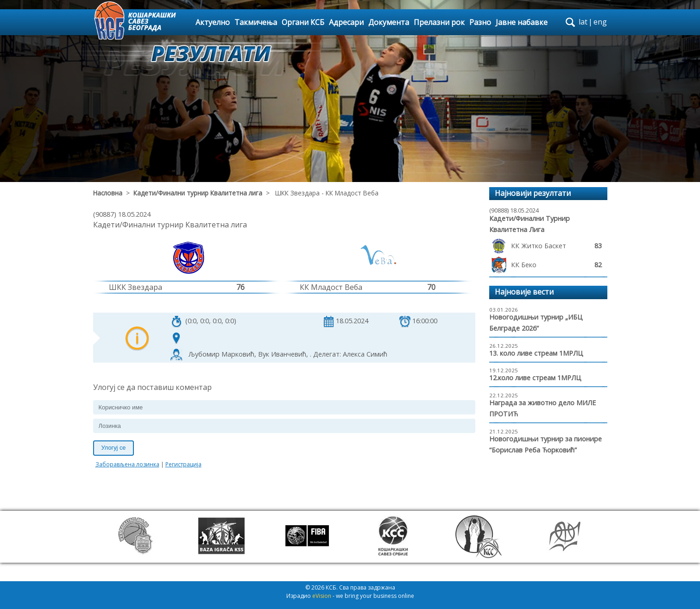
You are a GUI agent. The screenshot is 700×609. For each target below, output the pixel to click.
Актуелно (213, 22)
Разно (480, 22)
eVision (322, 596)
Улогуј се (114, 448)
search (570, 22)
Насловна (108, 193)
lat (583, 22)
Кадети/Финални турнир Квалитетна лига (198, 193)
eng (600, 22)
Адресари (346, 22)
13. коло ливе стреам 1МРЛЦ (536, 353)
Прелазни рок (439, 22)
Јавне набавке (522, 22)
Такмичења (256, 22)
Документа (389, 22)
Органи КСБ (303, 22)
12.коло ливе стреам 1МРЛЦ (535, 378)
